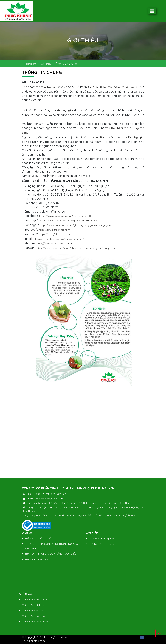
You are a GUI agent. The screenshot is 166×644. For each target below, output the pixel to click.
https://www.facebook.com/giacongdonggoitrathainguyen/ (76, 225)
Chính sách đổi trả (32, 611)
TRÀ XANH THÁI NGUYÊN (39, 539)
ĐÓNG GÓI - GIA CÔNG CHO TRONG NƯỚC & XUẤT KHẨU (51, 546)
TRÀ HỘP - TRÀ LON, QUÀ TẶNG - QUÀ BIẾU (50, 554)
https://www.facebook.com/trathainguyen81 (65, 216)
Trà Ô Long (131, 128)
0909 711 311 (42, 494)
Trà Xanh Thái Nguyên (101, 539)
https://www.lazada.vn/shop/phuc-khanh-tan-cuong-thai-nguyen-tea (77, 248)
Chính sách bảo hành (34, 600)
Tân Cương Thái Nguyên (123, 87)
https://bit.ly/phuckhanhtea (55, 234)
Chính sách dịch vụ (33, 605)
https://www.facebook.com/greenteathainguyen (68, 221)
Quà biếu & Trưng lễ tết (102, 544)
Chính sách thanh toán (35, 622)
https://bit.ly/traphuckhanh (54, 230)
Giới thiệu (46, 64)
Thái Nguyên (65, 110)
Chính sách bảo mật (34, 616)
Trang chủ (31, 64)
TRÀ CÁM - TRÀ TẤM (36, 559)
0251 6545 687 (58, 494)
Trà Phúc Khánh (98, 87)
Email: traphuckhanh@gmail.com (45, 499)
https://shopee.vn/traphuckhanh (55, 244)
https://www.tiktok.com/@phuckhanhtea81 (59, 239)
